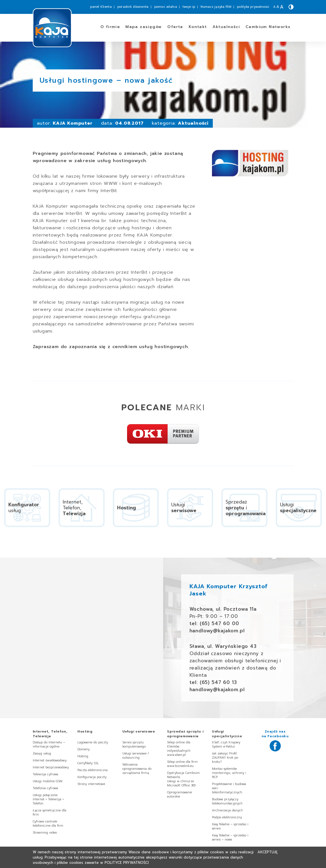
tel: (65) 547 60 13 (213, 682)
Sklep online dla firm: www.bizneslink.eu (183, 764)
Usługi (139, 731)
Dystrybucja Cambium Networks (183, 775)
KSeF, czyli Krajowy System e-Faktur (226, 744)
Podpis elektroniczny (227, 817)
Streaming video (45, 833)
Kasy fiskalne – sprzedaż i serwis (230, 826)
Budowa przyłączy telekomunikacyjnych (227, 801)
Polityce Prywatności (127, 863)
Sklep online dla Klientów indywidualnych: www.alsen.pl (179, 749)
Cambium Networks (268, 27)
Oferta (175, 27)
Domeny (84, 749)
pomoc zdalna (166, 7)
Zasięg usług (42, 753)
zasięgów (144, 27)
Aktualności (226, 27)
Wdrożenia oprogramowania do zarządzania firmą (137, 769)
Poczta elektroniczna (93, 770)
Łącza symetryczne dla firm (50, 812)
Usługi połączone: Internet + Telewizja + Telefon (48, 799)
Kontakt (198, 27)
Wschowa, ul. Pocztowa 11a (223, 609)
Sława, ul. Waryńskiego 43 (223, 646)
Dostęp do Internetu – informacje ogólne (49, 744)
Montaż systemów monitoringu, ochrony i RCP (229, 773)
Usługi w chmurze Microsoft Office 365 (181, 783)
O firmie (110, 27)
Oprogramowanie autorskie (180, 794)
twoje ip (189, 7)
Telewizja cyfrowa (46, 774)
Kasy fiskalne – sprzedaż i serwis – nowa (230, 837)
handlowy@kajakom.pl (217, 631)
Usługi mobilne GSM (48, 781)
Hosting (83, 756)
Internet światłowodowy (50, 760)
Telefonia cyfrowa (45, 788)
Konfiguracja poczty (92, 777)
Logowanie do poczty (93, 742)
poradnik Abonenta (133, 7)
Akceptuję (267, 852)
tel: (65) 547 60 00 (214, 623)
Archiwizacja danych (227, 810)
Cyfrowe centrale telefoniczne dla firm (48, 824)
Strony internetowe (91, 784)
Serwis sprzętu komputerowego (134, 744)
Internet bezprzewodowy (51, 767)
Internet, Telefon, (50, 734)
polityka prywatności (253, 7)
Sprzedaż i (185, 734)
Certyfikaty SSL (88, 763)
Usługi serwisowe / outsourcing (136, 756)
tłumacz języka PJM (216, 7)
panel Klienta (101, 7)
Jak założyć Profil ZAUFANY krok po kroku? (225, 758)
